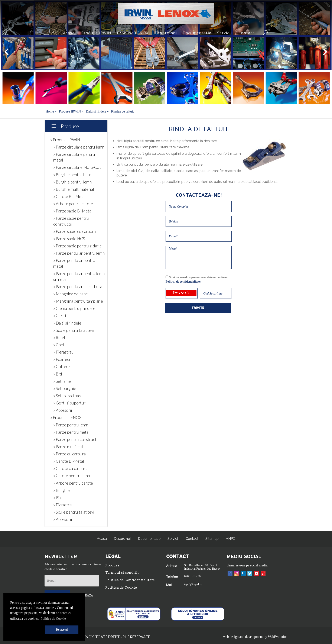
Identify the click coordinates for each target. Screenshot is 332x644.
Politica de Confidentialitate (130, 580)
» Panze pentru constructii (76, 439)
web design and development (243, 637)
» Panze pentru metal (71, 432)
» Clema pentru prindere (74, 308)
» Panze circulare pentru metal (74, 157)
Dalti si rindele (97, 111)
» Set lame (62, 381)
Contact (246, 33)
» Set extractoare (68, 396)
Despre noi (166, 33)
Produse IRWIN (96, 33)
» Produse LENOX (66, 417)
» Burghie (61, 490)
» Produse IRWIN (65, 140)
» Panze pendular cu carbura (78, 287)
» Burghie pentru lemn (72, 182)
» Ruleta (60, 337)
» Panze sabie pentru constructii (71, 221)
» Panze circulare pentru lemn (79, 147)
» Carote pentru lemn (72, 476)
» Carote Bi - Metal (69, 196)
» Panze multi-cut (68, 447)
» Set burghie (65, 388)
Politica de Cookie (121, 587)
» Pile (58, 497)
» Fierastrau (64, 352)
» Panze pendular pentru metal (74, 263)
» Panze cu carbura (69, 454)
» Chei (59, 345)
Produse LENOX (133, 33)
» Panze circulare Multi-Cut (77, 167)
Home (51, 111)
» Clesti (60, 316)
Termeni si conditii (122, 573)
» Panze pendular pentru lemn (79, 253)
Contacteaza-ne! (199, 195)
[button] (27, 630)
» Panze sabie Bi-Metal (73, 211)
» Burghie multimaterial (74, 189)
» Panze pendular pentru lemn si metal (79, 276)
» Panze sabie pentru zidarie (77, 246)
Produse (70, 126)
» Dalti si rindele (67, 323)
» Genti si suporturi (70, 403)
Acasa (69, 33)
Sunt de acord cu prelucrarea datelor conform (197, 279)
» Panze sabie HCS (69, 239)
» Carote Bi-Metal (69, 461)
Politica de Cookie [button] (53, 619)
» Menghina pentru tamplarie (78, 301)
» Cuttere (61, 366)
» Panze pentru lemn (71, 425)
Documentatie (197, 33)
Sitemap (212, 539)
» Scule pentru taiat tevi (74, 330)
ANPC (231, 539)
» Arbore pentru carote (73, 204)
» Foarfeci (62, 359)
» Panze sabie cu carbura (74, 231)
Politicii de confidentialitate (183, 282)
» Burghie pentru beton (73, 175)
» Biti (58, 374)
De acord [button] (62, 630)
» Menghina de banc (70, 294)
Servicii (224, 33)
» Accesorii (63, 410)
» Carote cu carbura (70, 468)
